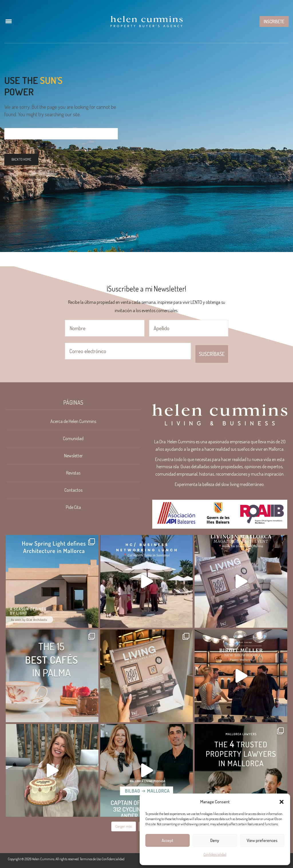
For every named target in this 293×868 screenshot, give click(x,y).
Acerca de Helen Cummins (73, 421)
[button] (282, 802)
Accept (168, 840)
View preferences (262, 840)
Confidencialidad (215, 854)
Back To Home (21, 159)
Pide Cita (73, 507)
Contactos (73, 490)
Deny (215, 840)
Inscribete (274, 21)
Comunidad (73, 438)
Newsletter (73, 456)
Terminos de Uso (90, 859)
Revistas (73, 473)
